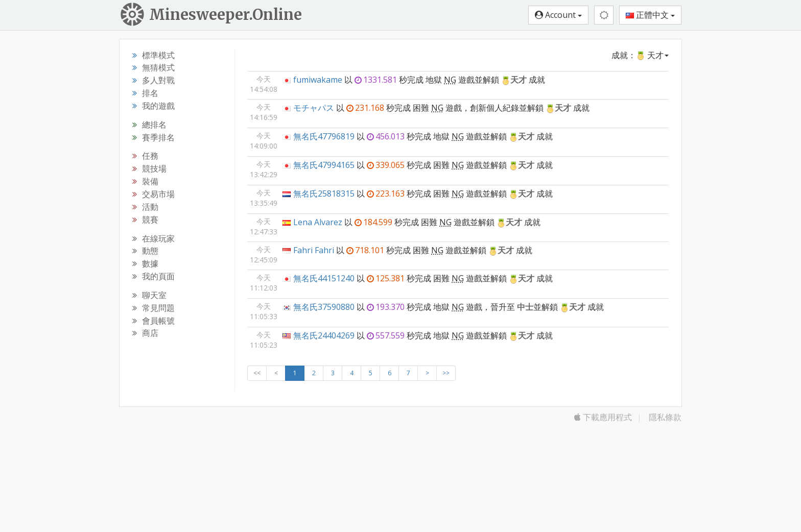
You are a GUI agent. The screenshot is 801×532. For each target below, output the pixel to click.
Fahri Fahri (314, 250)
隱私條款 (665, 417)
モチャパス (314, 108)
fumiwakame (318, 80)
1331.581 (376, 80)
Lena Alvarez (318, 222)
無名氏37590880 (324, 307)
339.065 (386, 165)
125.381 (386, 278)
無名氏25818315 (324, 194)
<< (257, 373)
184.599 (373, 222)
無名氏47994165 (324, 165)
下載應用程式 (603, 417)
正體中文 (650, 15)
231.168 (365, 108)
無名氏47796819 (324, 136)
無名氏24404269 (324, 335)
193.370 (386, 307)
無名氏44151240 (324, 278)
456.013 (386, 136)
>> (446, 373)
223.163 (386, 194)
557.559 (386, 335)
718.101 (365, 250)
